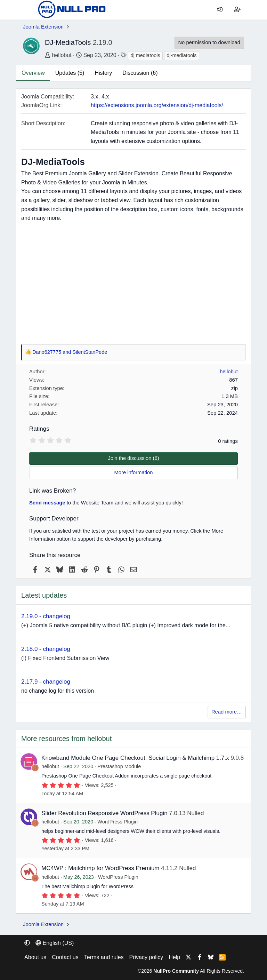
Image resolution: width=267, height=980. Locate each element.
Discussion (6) (140, 73)
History (103, 73)
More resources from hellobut (66, 739)
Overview (33, 73)
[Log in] (220, 10)
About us (35, 957)
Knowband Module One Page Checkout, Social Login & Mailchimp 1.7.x (135, 758)
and (70, 352)
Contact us (65, 957)
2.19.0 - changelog (46, 616)
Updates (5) (70, 73)
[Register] (237, 10)
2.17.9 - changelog (46, 682)
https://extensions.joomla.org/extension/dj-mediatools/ (157, 105)
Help (174, 957)
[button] (27, 943)
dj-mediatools (181, 55)
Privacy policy (146, 957)
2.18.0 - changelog (46, 649)
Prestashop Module (119, 766)
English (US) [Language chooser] (55, 943)
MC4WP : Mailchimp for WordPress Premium (100, 868)
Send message (47, 503)
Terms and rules (104, 957)
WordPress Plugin (118, 822)
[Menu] (28, 10)
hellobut (62, 55)
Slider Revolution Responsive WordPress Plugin (104, 813)
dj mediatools (145, 55)
